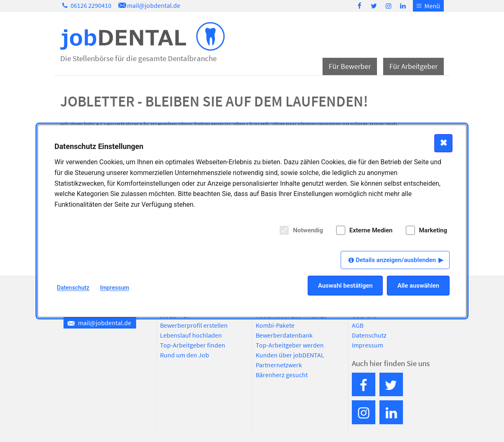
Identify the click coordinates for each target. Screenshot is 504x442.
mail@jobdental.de (148, 5)
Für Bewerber (350, 66)
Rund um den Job (185, 355)
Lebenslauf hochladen (191, 335)
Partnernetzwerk (279, 365)
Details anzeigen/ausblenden (396, 260)
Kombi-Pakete (275, 325)
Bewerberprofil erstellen (194, 325)
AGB (358, 325)
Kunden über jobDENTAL (290, 355)
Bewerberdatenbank (284, 335)
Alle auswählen (418, 286)
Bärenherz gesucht (282, 375)
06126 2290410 (86, 5)
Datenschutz (369, 335)
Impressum (367, 345)
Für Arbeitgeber (413, 66)
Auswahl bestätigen (345, 286)
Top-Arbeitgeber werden (290, 345)
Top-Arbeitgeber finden (193, 345)
